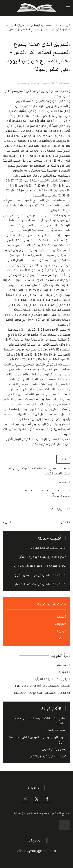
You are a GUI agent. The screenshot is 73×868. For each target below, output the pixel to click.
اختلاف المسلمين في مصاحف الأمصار (41, 584)
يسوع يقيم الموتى (54, 750)
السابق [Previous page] (65, 522)
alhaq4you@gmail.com (37, 851)
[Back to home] (36, 8)
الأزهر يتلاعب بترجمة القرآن (49, 548)
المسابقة (64, 666)
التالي (7, 522)
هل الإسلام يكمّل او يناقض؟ (47, 756)
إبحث (63, 639)
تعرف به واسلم (56, 731)
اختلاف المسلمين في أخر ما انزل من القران (42, 686)
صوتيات (61, 624)
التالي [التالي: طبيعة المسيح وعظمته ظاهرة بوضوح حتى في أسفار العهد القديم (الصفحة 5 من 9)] (63, 459)
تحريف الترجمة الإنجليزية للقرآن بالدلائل (40, 566)
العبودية (64, 672)
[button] (68, 8)
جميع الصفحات (60, 496)
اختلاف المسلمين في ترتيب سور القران (40, 576)
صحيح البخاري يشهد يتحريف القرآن (42, 557)
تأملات (62, 617)
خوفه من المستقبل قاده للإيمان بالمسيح (42, 693)
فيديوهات (59, 632)
